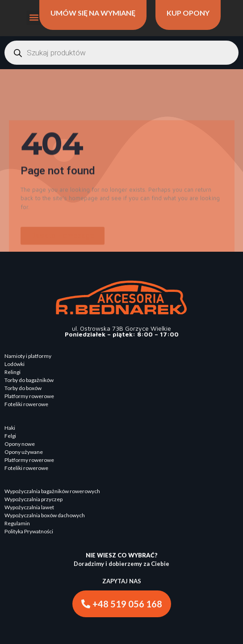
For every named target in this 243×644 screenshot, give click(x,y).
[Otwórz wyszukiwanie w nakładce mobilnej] (121, 53)
